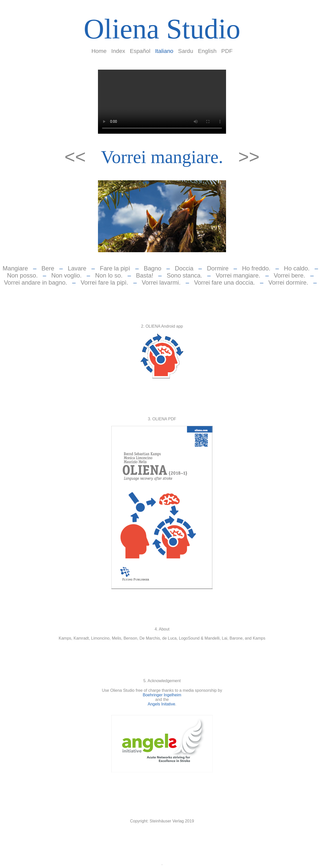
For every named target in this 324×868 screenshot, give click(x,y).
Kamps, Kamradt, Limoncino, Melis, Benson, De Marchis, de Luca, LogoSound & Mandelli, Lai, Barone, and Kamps (162, 638)
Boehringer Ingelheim (162, 695)
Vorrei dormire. (288, 282)
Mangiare (15, 268)
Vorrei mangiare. (162, 157)
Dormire (218, 268)
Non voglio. (66, 275)
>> (249, 157)
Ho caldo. (297, 268)
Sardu (186, 51)
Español (140, 51)
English (207, 51)
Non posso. (22, 275)
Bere (48, 268)
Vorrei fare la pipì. (105, 282)
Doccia (184, 268)
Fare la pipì (115, 268)
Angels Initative (162, 704)
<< (78, 157)
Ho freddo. (256, 268)
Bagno (153, 268)
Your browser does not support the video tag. (162, 102)
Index (118, 51)
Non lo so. (109, 275)
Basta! (145, 275)
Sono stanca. (185, 275)
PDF (227, 51)
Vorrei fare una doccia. (225, 282)
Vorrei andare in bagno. (36, 282)
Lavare (77, 268)
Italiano (164, 51)
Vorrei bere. (290, 275)
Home (99, 51)
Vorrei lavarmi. (161, 282)
